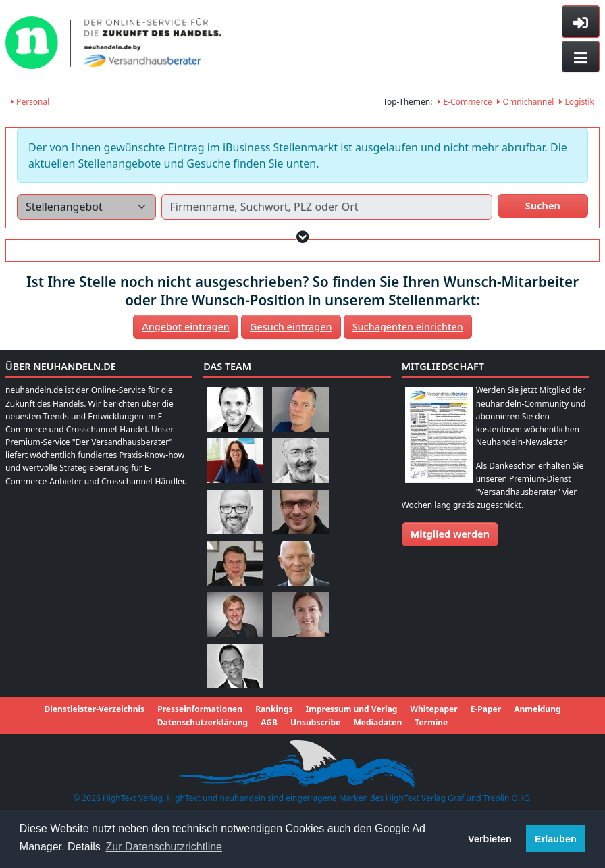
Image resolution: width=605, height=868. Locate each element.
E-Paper (486, 709)
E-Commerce (465, 102)
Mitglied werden (450, 534)
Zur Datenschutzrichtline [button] (164, 847)
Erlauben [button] (556, 839)
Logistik (577, 102)
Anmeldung (537, 709)
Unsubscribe (315, 722)
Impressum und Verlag (352, 709)
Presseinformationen (200, 709)
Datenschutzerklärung (203, 722)
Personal (30, 102)
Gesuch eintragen (291, 327)
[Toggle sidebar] (581, 22)
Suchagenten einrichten (408, 327)
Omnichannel (525, 102)
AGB (269, 722)
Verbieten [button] (490, 839)
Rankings (274, 709)
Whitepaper (433, 709)
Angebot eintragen (186, 327)
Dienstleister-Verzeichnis (94, 709)
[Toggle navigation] (581, 57)
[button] (303, 237)
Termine (431, 722)
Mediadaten (377, 722)
